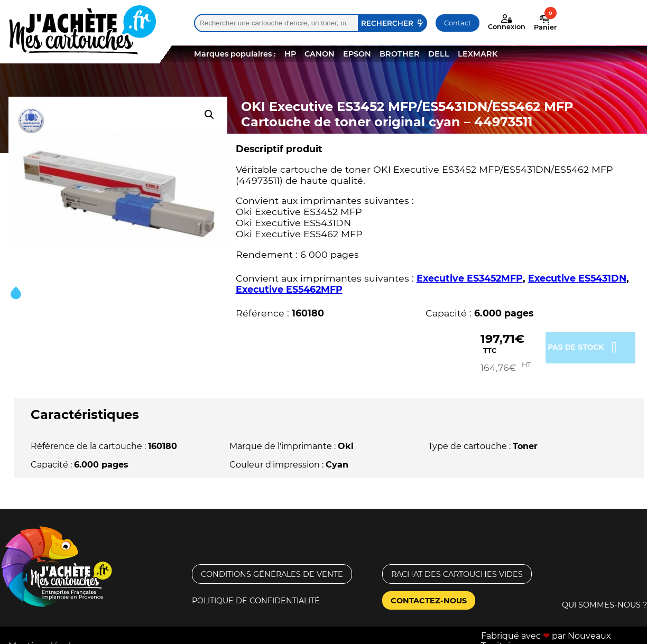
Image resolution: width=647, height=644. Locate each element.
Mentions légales (44, 636)
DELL (439, 54)
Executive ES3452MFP (470, 278)
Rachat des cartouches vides (457, 564)
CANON (320, 54)
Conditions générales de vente (272, 564)
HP (290, 54)
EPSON (357, 54)
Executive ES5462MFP (289, 289)
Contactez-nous (429, 591)
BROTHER (400, 54)
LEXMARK (478, 54)
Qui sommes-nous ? (604, 595)
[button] (209, 115)
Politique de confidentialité (256, 591)
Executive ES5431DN (577, 278)
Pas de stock (588, 347)
